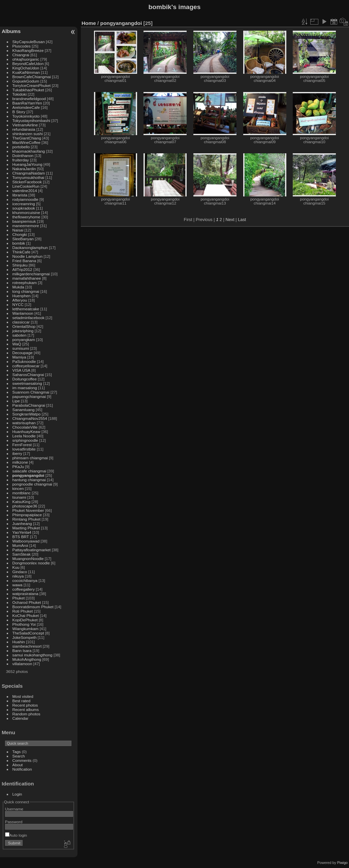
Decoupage (23, 353)
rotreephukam (25, 283)
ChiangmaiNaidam (29, 173)
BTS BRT (21, 537)
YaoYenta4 (22, 532)
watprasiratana (25, 594)
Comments (22, 760)
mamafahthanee (27, 278)
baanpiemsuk (24, 221)
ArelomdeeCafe (26, 107)
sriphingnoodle (25, 440)
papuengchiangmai (29, 396)
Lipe (16, 401)
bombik (19, 243)
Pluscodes (22, 46)
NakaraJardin (24, 169)
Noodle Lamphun (28, 256)
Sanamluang (24, 410)
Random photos (26, 714)
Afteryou (20, 300)
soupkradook (24, 208)
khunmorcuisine (26, 212)
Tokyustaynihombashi (31, 120)
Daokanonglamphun (30, 247)
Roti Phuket (23, 611)
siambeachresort (27, 646)
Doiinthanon (23, 156)
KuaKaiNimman (26, 72)
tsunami (19, 497)
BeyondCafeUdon (28, 64)
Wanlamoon (23, 313)
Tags (17, 752)
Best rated (22, 701)
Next (230, 220)
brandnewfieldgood (29, 99)
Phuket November (28, 510)
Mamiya (19, 357)
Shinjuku (20, 265)
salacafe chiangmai (29, 471)
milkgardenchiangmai (31, 274)
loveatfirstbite (24, 449)
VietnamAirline (25, 125)
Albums (11, 31)
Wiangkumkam (26, 629)
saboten (20, 335)
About (18, 765)
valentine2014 (25, 191)
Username (14, 809)
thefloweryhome (26, 217)
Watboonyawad (26, 541)
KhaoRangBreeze (28, 50)
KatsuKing (22, 502)
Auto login (16, 835)
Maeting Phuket (26, 528)
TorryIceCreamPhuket (32, 85)
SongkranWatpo (27, 414)
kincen (18, 488)
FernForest (22, 445)
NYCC (18, 304)
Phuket (19, 598)
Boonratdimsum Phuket (33, 607)
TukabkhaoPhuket (28, 90)
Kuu (16, 567)
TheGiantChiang (27, 138)
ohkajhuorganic (26, 59)
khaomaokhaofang (29, 151)
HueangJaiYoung (27, 164)
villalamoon (22, 664)
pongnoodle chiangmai (32, 484)
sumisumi (21, 348)
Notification (22, 769)
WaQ (17, 344)
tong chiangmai (26, 291)
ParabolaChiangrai (29, 405)
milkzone (20, 462)
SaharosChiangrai (28, 375)
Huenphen (22, 296)
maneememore (26, 226)
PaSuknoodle (24, 361)
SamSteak (22, 554)
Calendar (21, 718)
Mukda (18, 287)
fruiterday (21, 160)
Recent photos (25, 705)
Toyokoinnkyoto (26, 116)
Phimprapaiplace (27, 515)
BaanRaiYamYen (27, 103)
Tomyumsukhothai (28, 177)
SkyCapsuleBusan (29, 42)
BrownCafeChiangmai (32, 77)
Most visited (23, 696)
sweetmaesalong (27, 383)
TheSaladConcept (28, 633)
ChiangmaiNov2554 (30, 418)
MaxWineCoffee (27, 142)
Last (242, 220)
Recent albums (26, 709)
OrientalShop (24, 326)
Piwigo (342, 863)
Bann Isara (22, 650)
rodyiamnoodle (25, 199)
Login (17, 794)
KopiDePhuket (25, 620)
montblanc (22, 493)
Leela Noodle (24, 436)
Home (89, 23)
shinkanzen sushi (28, 134)
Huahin (19, 642)
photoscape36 (25, 506)
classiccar (21, 322)
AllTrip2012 (22, 269)
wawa (18, 585)
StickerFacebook (27, 182)
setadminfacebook (29, 318)
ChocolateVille (25, 427)
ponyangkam (24, 339)
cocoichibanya (25, 580)
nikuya (18, 576)
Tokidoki (20, 94)
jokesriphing (23, 331)
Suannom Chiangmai (31, 392)
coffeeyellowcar (26, 366)
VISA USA (21, 370)
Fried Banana (24, 261)
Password (14, 822)
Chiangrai (21, 55)
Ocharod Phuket (27, 602)
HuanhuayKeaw (26, 431)
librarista (20, 195)
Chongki (20, 234)
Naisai (18, 230)
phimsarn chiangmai (30, 458)
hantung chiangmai (29, 480)
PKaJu (18, 467)
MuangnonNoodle (28, 559)
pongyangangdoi (28, 475)
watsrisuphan (24, 423)
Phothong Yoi (24, 624)
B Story (19, 112)
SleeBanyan (23, 239)
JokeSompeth (25, 637)
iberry (17, 453)
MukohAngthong (27, 659)
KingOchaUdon (26, 68)
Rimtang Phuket (27, 519)
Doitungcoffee (25, 379)
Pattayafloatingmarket (32, 550)
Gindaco (20, 572)
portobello (21, 147)
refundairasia (24, 129)
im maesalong (25, 388)
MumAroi (20, 545)
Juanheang (22, 523)
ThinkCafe (22, 252)
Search (19, 756)
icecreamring (24, 204)
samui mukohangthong (33, 655)
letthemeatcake (26, 309)
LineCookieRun (26, 186)
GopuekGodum (26, 81)
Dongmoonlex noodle (31, 563)
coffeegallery (24, 589)
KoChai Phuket (26, 615)
